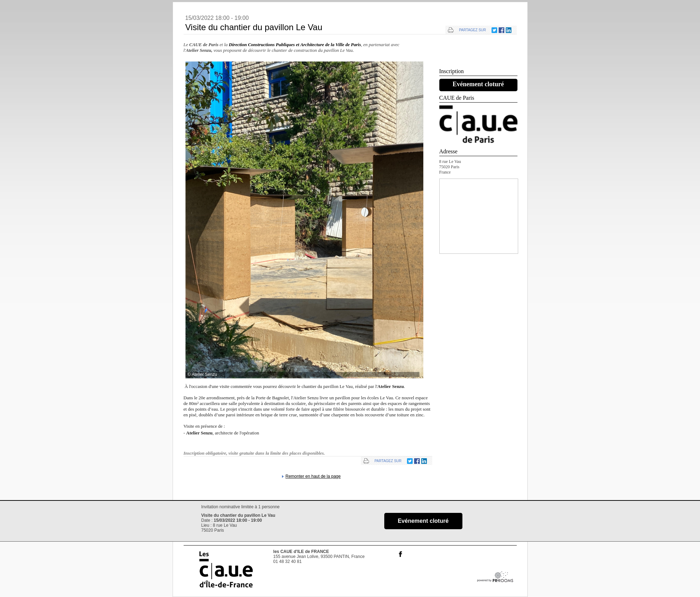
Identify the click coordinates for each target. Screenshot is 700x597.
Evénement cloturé (478, 84)
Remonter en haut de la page (313, 476)
